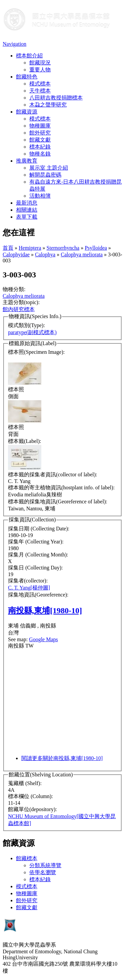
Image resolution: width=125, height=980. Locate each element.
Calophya (45, 255)
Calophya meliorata (82, 255)
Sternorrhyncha (63, 248)
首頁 (8, 248)
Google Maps (43, 639)
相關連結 (27, 210)
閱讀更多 (62, 758)
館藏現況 (40, 63)
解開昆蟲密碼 (45, 175)
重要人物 (40, 70)
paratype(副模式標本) (32, 332)
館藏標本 (27, 858)
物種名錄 (40, 154)
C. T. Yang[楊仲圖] (29, 588)
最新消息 (27, 203)
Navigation (14, 44)
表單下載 (27, 217)
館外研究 (40, 133)
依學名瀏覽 (43, 872)
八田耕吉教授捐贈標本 (56, 98)
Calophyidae (16, 255)
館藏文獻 (40, 140)
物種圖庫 (40, 126)
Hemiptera (30, 248)
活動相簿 (40, 196)
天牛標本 (40, 91)
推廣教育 (27, 161)
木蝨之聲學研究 (48, 105)
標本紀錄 (40, 147)
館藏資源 (27, 112)
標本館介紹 (29, 56)
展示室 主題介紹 (49, 168)
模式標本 (40, 84)
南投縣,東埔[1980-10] (45, 610)
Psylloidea (96, 248)
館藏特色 (27, 77)
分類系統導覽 (45, 865)
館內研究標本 (19, 309)
